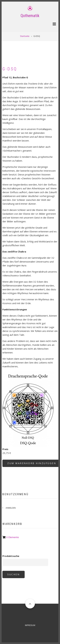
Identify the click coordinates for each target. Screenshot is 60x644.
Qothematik (30, 16)
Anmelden (11, 508)
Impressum (30, 625)
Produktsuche (11, 556)
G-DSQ (10, 69)
